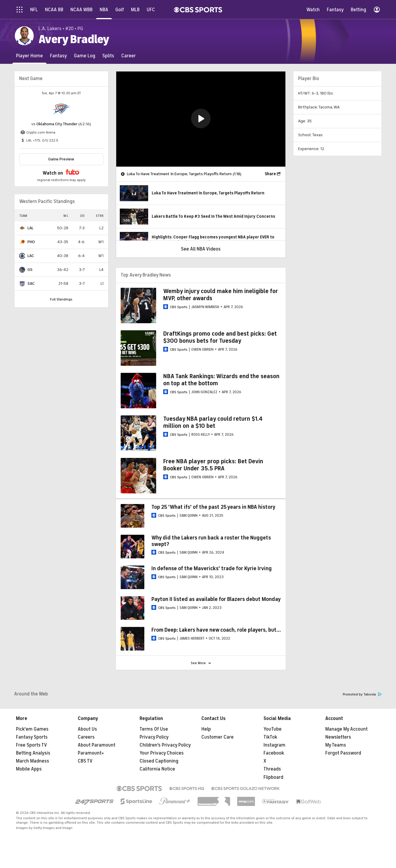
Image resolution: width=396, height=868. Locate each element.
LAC (31, 256)
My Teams (336, 745)
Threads (272, 769)
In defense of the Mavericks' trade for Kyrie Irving (212, 568)
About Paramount (97, 745)
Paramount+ (91, 753)
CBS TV (85, 761)
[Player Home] (29, 56)
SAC (31, 283)
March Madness (33, 761)
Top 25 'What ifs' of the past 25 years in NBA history (213, 507)
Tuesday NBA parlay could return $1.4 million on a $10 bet (213, 422)
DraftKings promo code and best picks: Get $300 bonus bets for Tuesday (220, 337)
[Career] (129, 56)
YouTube (273, 729)
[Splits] (108, 56)
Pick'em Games (32, 729)
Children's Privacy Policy (165, 745)
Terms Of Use (154, 729)
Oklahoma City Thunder (57, 124)
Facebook (274, 753)
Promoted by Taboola (362, 694)
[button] (201, 118)
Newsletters (338, 737)
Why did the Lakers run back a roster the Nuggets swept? (211, 541)
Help (206, 729)
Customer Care (218, 737)
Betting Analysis (33, 753)
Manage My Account (346, 729)
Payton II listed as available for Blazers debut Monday (216, 599)
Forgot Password (343, 753)
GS (30, 270)
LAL (30, 228)
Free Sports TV (31, 745)
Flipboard (273, 777)
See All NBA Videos (201, 249)
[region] (201, 119)
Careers (86, 737)
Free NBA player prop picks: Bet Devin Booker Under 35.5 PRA (213, 465)
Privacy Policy (154, 737)
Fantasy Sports (32, 737)
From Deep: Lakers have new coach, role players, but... (216, 630)
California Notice (157, 769)
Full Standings (61, 299)
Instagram (274, 745)
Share (270, 174)
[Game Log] (85, 56)
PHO (31, 242)
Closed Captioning (159, 761)
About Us (87, 729)
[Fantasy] (58, 56)
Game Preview (61, 159)
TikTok (270, 737)
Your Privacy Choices (162, 753)
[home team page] (61, 109)
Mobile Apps (29, 769)
